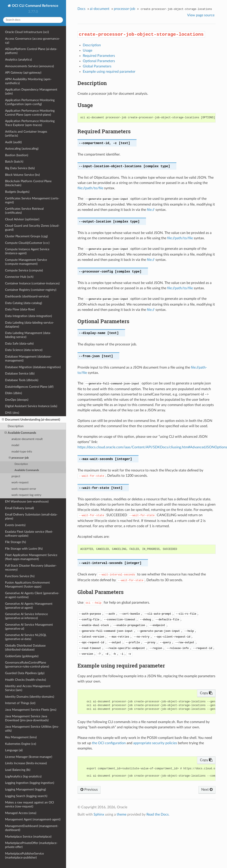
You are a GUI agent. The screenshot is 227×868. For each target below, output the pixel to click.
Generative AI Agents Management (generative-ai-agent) (29, 606)
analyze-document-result (27, 439)
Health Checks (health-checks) (26, 680)
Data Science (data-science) (24, 350)
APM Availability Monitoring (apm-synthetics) (28, 81)
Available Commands (20, 433)
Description (16, 426)
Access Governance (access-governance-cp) (32, 41)
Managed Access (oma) (21, 813)
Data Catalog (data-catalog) (24, 303)
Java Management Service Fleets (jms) (31, 710)
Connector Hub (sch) (19, 277)
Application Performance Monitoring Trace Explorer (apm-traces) (30, 123)
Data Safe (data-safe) (19, 344)
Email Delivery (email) (19, 508)
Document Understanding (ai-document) (31, 420)
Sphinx (99, 814)
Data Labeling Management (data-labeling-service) (28, 335)
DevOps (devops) (17, 400)
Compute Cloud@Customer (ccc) (27, 243)
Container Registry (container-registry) (31, 290)
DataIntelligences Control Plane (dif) (29, 387)
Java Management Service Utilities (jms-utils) (32, 729)
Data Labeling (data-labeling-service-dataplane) (30, 325)
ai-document (100, 9)
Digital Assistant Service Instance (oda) (31, 406)
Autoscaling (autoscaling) (22, 149)
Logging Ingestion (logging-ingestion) (30, 783)
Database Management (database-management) (28, 359)
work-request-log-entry (26, 495)
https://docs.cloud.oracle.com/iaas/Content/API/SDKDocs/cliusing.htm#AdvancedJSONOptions (152, 447)
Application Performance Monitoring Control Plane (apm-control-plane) (30, 113)
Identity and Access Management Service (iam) (28, 688)
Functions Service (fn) (20, 576)
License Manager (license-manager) (29, 757)
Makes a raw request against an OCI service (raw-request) (30, 804)
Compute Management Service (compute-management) (26, 262)
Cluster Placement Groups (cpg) (26, 236)
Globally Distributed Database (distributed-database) (25, 648)
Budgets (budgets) (17, 192)
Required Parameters (99, 56)
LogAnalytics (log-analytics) (23, 776)
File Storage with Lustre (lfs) (24, 549)
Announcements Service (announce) (30, 66)
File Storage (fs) (16, 542)
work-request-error (24, 489)
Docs (81, 9)
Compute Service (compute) (24, 270)
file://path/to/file (90, 188)
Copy (206, 693)
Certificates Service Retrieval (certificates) (24, 211)
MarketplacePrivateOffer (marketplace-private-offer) (31, 845)
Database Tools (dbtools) (22, 380)
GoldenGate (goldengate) (22, 656)
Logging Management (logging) (26, 789)
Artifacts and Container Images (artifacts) (26, 134)
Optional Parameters (99, 61)
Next (207, 790)
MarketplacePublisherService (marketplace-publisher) (24, 856)
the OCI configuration (109, 743)
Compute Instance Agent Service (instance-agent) (27, 251)
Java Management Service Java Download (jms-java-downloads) (27, 718)
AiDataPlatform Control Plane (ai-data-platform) (31, 51)
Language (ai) (14, 750)
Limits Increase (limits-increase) (26, 763)
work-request (20, 483)
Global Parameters (97, 66)
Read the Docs (158, 814)
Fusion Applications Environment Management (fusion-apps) (27, 585)
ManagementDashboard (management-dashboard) (32, 828)
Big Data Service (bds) (20, 168)
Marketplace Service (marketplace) (28, 837)
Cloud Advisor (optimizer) (22, 219)
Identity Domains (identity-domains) (30, 697)
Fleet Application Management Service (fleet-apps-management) (31, 557)
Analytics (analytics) (18, 60)
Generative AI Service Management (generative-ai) (29, 627)
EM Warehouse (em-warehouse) (27, 502)
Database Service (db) (20, 374)
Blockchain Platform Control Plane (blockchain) (28, 183)
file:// (151, 210)
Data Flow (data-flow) (20, 309)
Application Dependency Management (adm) (31, 92)
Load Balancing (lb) (18, 770)
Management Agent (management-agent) (33, 819)
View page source (201, 15)
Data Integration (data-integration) (29, 316)
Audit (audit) (13, 142)
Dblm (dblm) (14, 393)
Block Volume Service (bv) (22, 175)
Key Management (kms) (21, 737)
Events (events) (15, 525)
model (15, 445)
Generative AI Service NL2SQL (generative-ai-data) (26, 637)
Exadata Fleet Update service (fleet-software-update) (29, 534)
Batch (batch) (14, 162)
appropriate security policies (155, 743)
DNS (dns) (12, 413)
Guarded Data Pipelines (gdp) (25, 673)
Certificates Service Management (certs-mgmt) (32, 200)
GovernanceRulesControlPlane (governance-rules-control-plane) (27, 665)
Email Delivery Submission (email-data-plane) (31, 517)
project (16, 476)
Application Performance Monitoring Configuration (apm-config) (30, 102)
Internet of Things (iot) (20, 703)
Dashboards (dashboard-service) (27, 296)
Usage (88, 50)
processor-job (19, 458)
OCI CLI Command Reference (35, 6)
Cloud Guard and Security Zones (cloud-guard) (32, 228)
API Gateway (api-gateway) (23, 73)
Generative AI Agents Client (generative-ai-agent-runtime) (32, 595)
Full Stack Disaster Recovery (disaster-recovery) (31, 568)
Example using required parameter (109, 72)
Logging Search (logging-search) (26, 796)
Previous (89, 790)
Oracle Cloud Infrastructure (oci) (27, 32)
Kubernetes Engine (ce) (21, 744)
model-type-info (22, 452)
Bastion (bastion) (17, 155)
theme (122, 814)
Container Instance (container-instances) (32, 283)
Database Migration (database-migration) (33, 367)
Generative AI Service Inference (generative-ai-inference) (26, 616)
